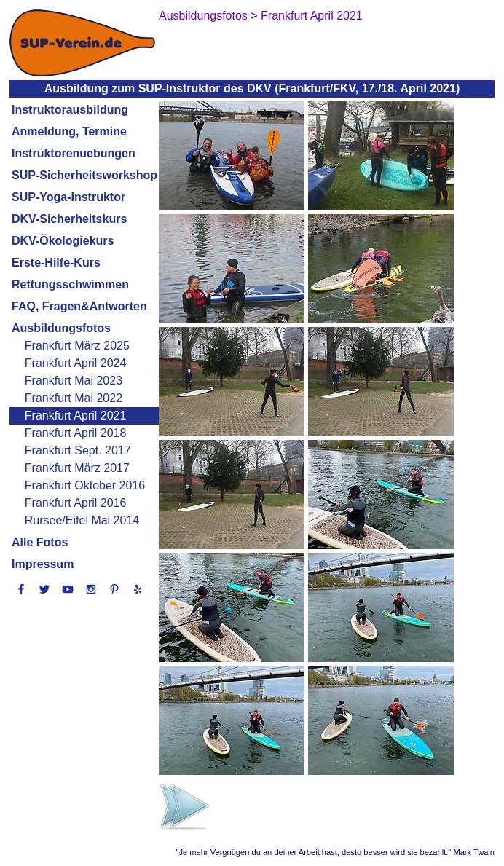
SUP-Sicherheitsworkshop (84, 175)
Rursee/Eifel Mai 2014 (82, 520)
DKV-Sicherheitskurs (69, 219)
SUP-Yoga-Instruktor (68, 197)
